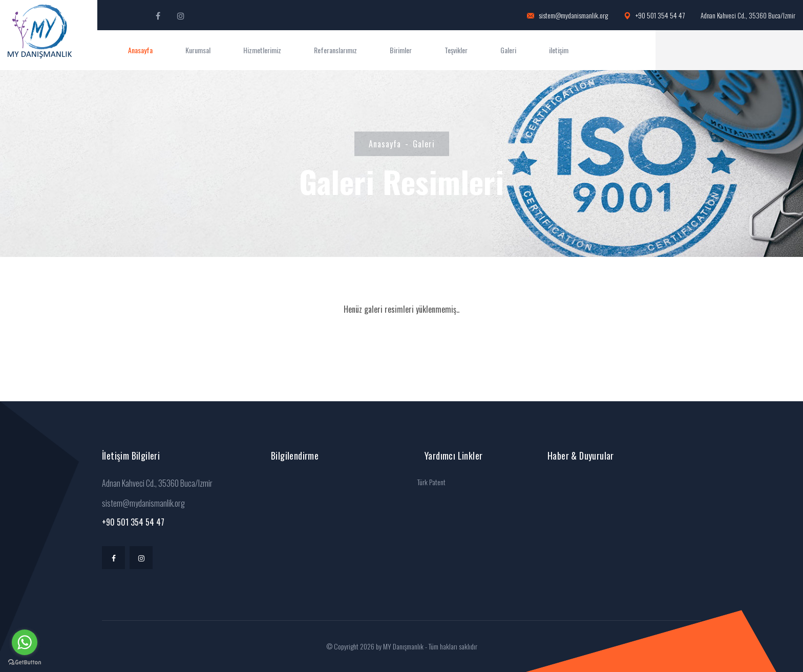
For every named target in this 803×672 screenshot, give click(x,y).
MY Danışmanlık (403, 646)
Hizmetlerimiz (262, 50)
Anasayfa (140, 50)
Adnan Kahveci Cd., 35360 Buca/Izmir (748, 15)
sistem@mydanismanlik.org (567, 16)
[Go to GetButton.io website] (25, 662)
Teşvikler (456, 50)
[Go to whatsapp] (25, 642)
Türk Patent (431, 482)
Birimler (401, 50)
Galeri (508, 50)
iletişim (559, 50)
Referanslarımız (335, 50)
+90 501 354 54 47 (654, 16)
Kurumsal (198, 50)
